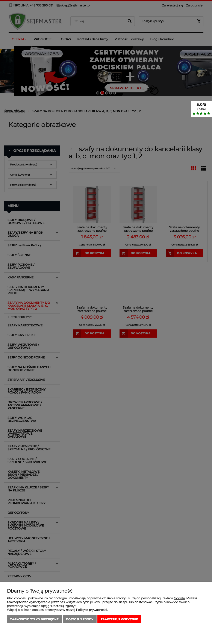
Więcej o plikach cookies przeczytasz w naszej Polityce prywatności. (57, 610)
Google (179, 598)
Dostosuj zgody (80, 619)
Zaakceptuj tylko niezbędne (34, 619)
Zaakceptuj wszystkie (119, 619)
